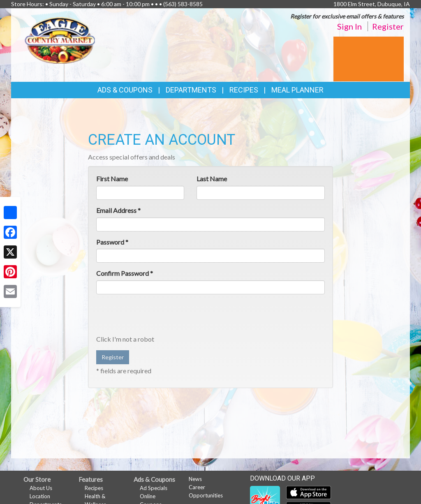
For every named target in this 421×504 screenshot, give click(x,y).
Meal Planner (297, 90)
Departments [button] (191, 90)
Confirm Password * (125, 273)
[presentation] (159, 317)
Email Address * (118, 210)
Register (388, 26)
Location (40, 496)
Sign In (349, 26)
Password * (112, 242)
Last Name (212, 179)
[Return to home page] (60, 39)
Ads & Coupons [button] (125, 90)
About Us (41, 488)
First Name (112, 179)
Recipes (244, 90)
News (195, 479)
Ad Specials (154, 488)
